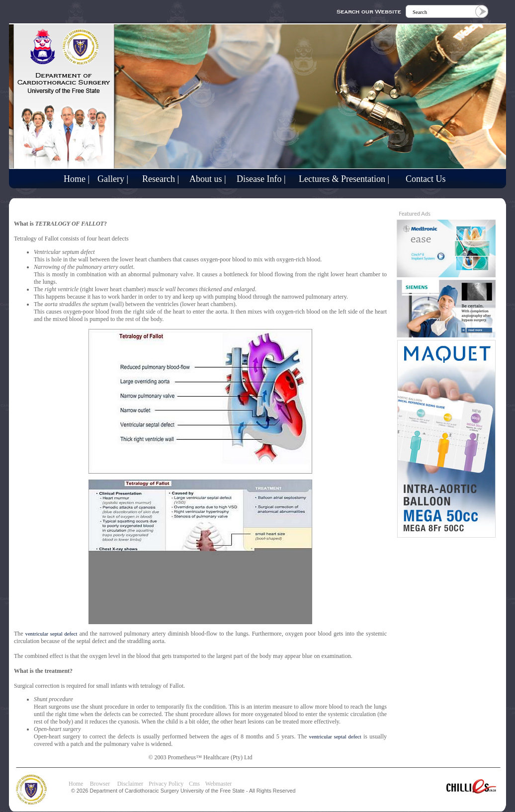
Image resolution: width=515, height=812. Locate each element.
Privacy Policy (166, 784)
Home (76, 784)
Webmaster (219, 784)
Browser (102, 784)
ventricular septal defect (51, 634)
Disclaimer (130, 784)
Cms (194, 784)
